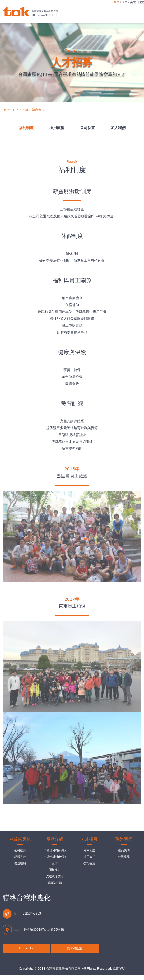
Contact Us (26, 953)
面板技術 (55, 872)
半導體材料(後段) (55, 858)
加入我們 (118, 128)
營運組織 (20, 865)
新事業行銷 (55, 887)
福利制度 (26, 128)
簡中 (121, 3)
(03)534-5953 (34, 918)
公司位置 (87, 128)
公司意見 (124, 858)
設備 (55, 865)
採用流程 (57, 128)
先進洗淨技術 (55, 880)
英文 (131, 3)
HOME (8, 110)
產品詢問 (124, 851)
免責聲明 (119, 974)
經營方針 (20, 858)
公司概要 (20, 851)
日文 (141, 3)
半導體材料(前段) (55, 851)
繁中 (112, 3)
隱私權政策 (75, 953)
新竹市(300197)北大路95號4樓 (49, 934)
